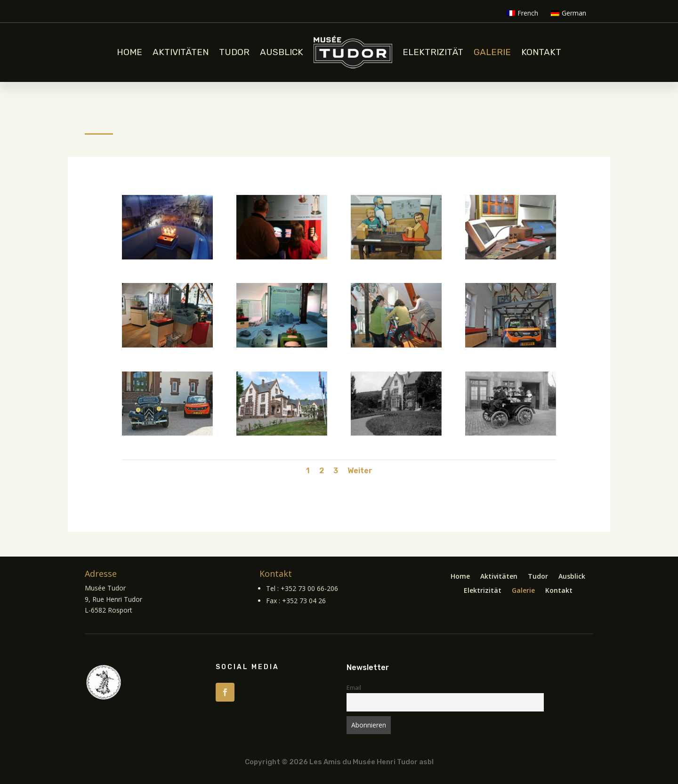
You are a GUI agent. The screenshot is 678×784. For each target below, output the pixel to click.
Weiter (360, 471)
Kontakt (541, 52)
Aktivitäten (181, 52)
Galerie (492, 52)
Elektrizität (433, 52)
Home (129, 52)
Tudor (234, 52)
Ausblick (282, 52)
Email (354, 688)
